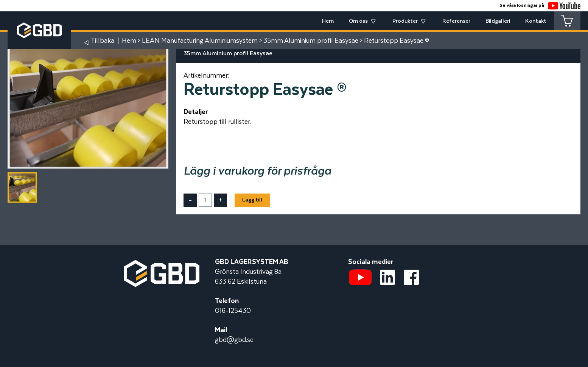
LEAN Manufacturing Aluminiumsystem (200, 41)
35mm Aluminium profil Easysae (311, 41)
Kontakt (536, 21)
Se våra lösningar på (540, 5)
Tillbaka (103, 41)
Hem (328, 21)
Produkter (405, 21)
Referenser (456, 21)
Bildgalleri (498, 21)
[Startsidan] (162, 265)
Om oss (358, 21)
